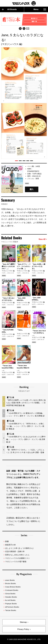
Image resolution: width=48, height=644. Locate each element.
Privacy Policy (23, 629)
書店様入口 (38, 18)
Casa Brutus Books (13, 587)
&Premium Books (12, 607)
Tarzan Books (11, 610)
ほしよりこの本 (19, 548)
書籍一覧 (38, 21)
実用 (37, 179)
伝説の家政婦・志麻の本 (15, 551)
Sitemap (23, 622)
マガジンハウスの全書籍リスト (18, 558)
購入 (32, 189)
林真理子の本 (10, 545)
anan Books (10, 580)
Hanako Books (11, 597)
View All (43, 239)
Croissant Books (12, 590)
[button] (16, 161)
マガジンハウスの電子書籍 (16, 562)
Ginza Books (10, 594)
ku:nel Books (10, 600)
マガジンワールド (24, 3)
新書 (7, 541)
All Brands (9, 9)
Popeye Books (11, 604)
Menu (40, 9)
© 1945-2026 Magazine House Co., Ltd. (24, 639)
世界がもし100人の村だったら (17, 555)
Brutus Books (10, 583)
